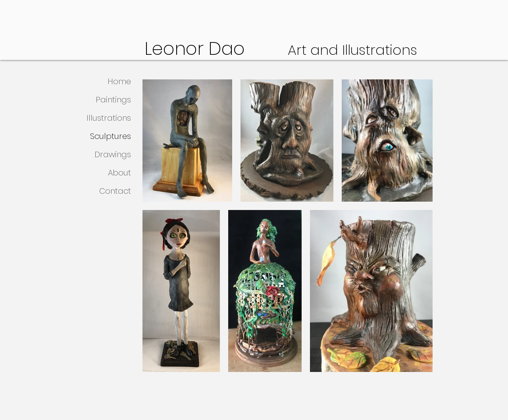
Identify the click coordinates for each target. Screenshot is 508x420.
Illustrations (109, 118)
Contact (115, 191)
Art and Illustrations (352, 50)
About (119, 173)
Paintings (113, 100)
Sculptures (111, 136)
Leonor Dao (216, 49)
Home (119, 81)
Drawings (113, 154)
